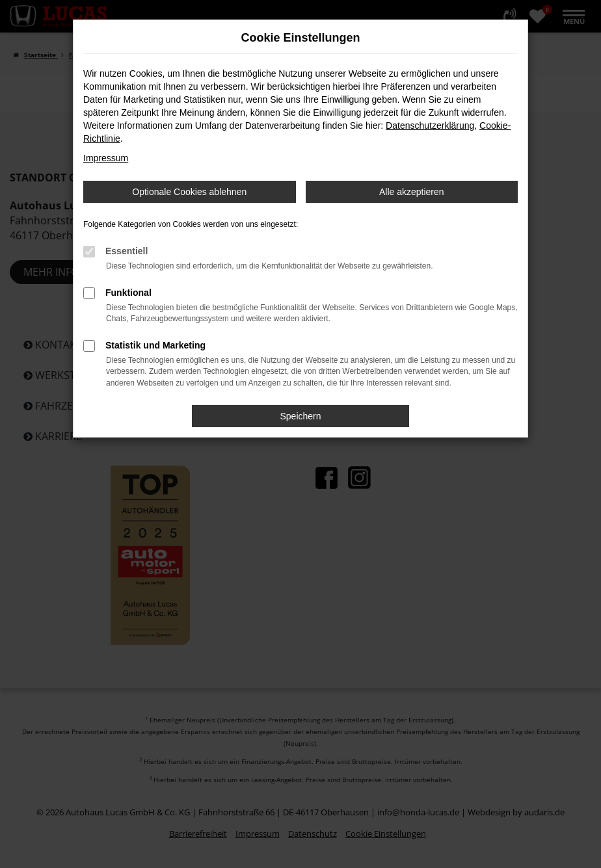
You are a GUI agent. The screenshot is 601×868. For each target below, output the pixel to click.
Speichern (300, 416)
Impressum (106, 158)
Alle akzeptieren (412, 192)
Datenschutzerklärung (430, 125)
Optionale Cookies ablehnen (189, 192)
